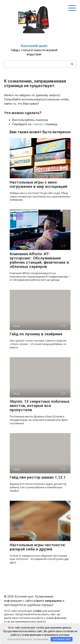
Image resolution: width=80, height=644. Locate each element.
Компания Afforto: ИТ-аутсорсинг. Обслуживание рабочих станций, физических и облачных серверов (39, 260)
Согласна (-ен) (61, 639)
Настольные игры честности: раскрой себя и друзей (38, 547)
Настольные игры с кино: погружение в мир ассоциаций (38, 184)
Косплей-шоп (34, 46)
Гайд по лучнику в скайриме (36, 334)
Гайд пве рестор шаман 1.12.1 (38, 477)
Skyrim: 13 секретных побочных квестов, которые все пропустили (40, 406)
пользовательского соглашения (28, 639)
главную (38, 124)
